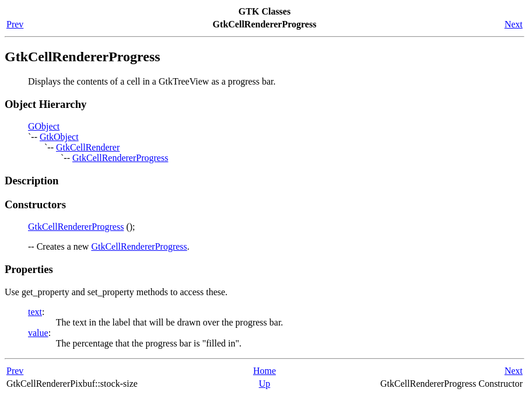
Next (514, 24)
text (35, 312)
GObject (44, 126)
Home (264, 371)
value (38, 333)
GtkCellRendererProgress (120, 158)
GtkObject (59, 137)
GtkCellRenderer (88, 147)
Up (265, 384)
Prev (15, 24)
